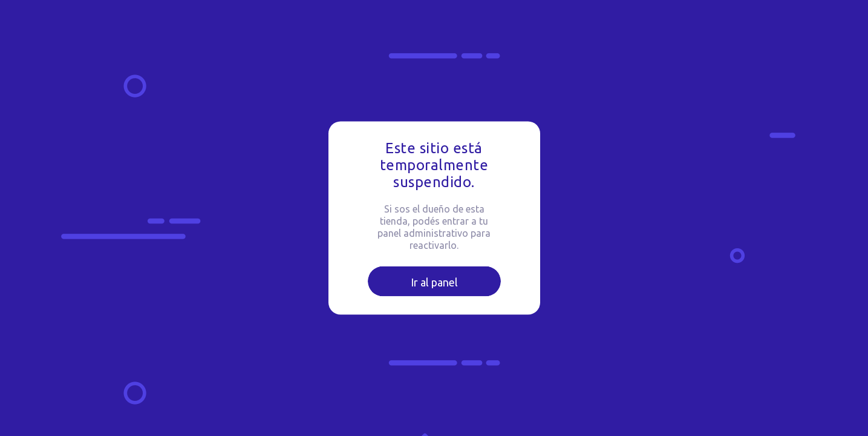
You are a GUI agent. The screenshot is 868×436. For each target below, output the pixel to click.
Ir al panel (434, 282)
